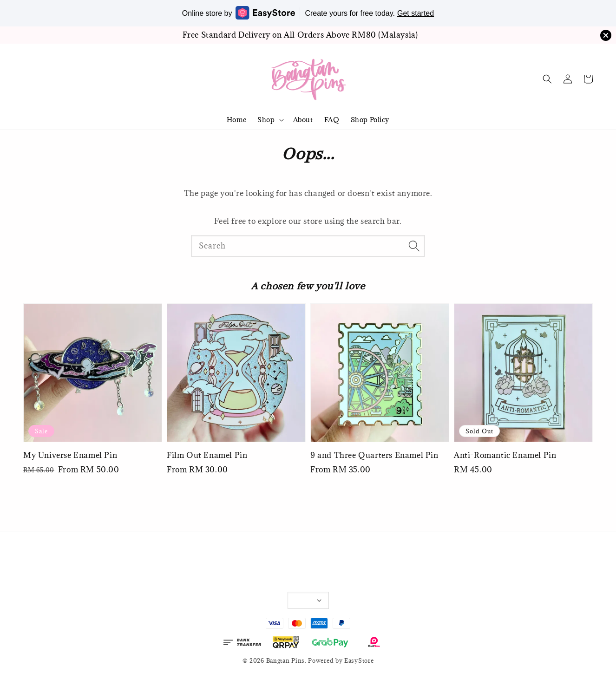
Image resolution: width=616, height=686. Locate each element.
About (303, 120)
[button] (547, 79)
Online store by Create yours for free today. (308, 13)
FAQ (332, 120)
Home (236, 120)
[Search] (414, 246)
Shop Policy (370, 120)
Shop (266, 120)
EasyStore (359, 660)
